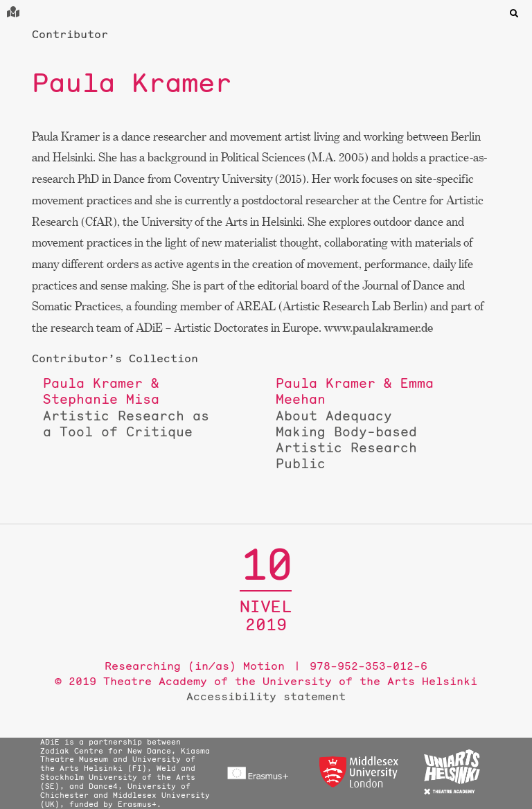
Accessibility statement (266, 696)
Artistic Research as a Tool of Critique (126, 407)
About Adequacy (359, 423)
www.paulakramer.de (379, 327)
